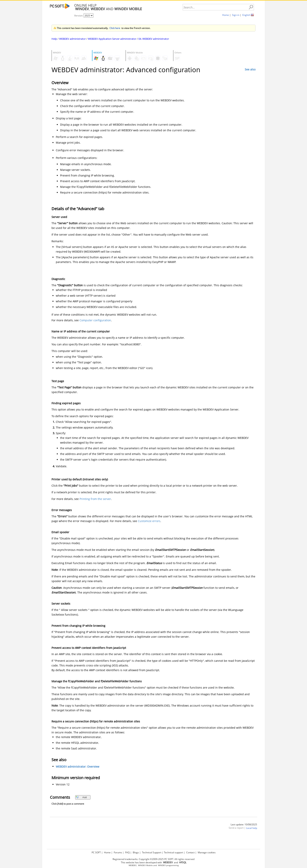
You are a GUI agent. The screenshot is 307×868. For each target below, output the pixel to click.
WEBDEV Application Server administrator (112, 39)
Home (226, 15)
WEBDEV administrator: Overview (78, 767)
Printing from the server (95, 499)
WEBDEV (133, 865)
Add (81, 797)
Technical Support (152, 852)
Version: (79, 16)
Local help (252, 828)
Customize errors (149, 521)
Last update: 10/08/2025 (244, 824)
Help (54, 39)
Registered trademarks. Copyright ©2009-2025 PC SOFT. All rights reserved (153, 859)
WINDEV (162, 865)
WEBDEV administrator (72, 39)
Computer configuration (95, 320)
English (246, 15)
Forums (118, 852)
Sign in (236, 15)
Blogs (136, 852)
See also (250, 69)
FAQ (127, 852)
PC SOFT (96, 852)
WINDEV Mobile (145, 865)
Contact (190, 852)
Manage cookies (207, 852)
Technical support (173, 852)
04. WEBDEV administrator (154, 39)
